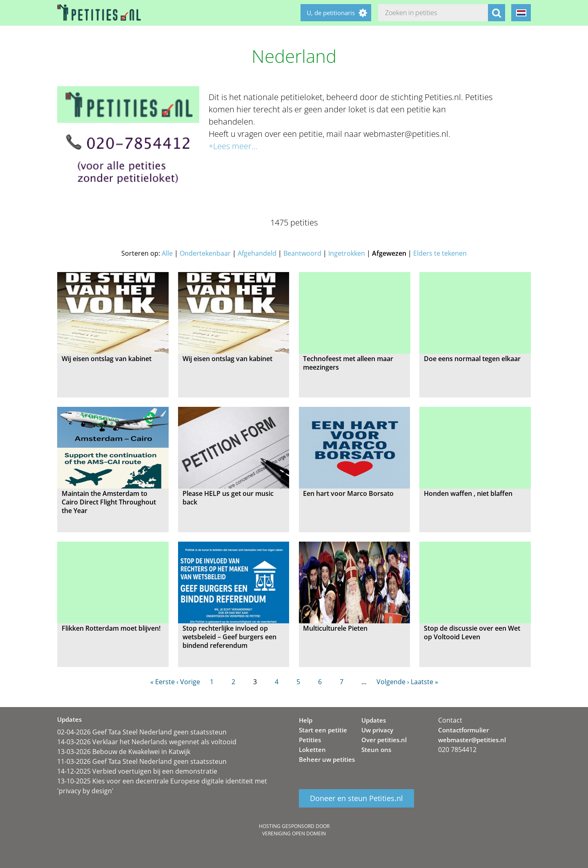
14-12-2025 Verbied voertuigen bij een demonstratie (137, 771)
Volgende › (393, 682)
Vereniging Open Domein (294, 833)
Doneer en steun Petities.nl (356, 799)
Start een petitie (323, 730)
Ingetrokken (347, 253)
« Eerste (163, 682)
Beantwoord (302, 253)
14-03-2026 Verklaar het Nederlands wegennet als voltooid (147, 742)
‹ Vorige (188, 682)
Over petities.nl (384, 740)
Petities (310, 740)
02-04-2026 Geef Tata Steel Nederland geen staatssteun (142, 732)
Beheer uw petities (327, 759)
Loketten (312, 750)
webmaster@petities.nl (472, 740)
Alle (167, 253)
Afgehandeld (257, 253)
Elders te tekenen (440, 253)
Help (306, 720)
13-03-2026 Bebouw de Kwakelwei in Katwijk (124, 752)
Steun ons (376, 750)
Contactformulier (463, 730)
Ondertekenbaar (205, 253)
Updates (374, 720)
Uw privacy (377, 730)
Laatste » (424, 682)
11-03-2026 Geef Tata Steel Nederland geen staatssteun (142, 761)
